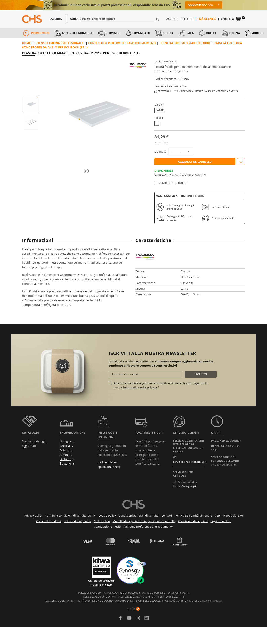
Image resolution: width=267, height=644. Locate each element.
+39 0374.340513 (188, 482)
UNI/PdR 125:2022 (101, 585)
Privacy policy (33, 515)
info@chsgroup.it (187, 486)
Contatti (167, 515)
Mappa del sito (233, 515)
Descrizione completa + (170, 86)
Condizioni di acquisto (193, 521)
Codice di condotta (49, 521)
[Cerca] (118, 19)
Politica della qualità (77, 521)
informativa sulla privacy (140, 387)
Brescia (67, 446)
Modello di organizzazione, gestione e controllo (144, 521)
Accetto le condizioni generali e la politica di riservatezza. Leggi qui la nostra (160, 385)
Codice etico (102, 521)
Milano (66, 450)
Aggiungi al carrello (195, 162)
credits (134, 608)
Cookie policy (107, 515)
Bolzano (67, 463)
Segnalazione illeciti (108, 527)
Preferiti (187, 19)
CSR (217, 515)
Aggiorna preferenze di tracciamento (148, 527)
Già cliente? (208, 19)
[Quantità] (180, 151)
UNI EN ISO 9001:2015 (101, 581)
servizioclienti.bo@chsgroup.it (190, 462)
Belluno (67, 459)
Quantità (160, 151)
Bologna (67, 441)
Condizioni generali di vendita (139, 515)
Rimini (66, 455)
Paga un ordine (221, 521)
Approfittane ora (200, 5)
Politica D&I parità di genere (193, 515)
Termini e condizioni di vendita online (70, 515)
